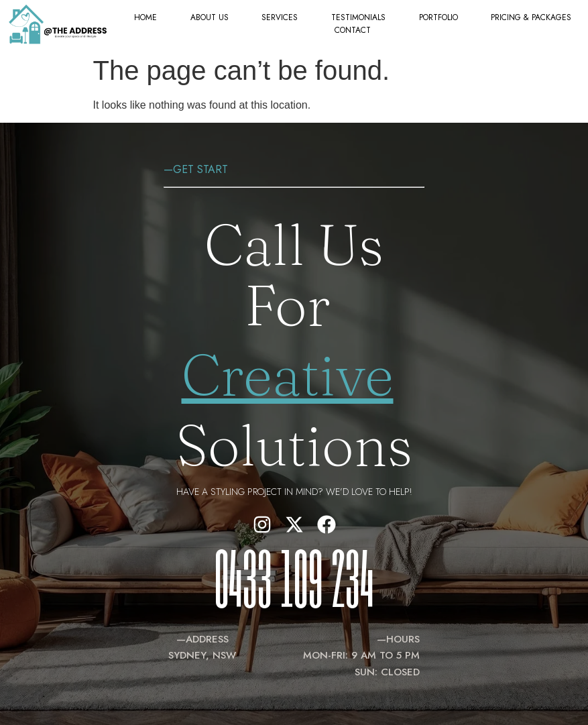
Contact (353, 30)
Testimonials (358, 17)
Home (145, 17)
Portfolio (438, 17)
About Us (210, 17)
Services (280, 17)
